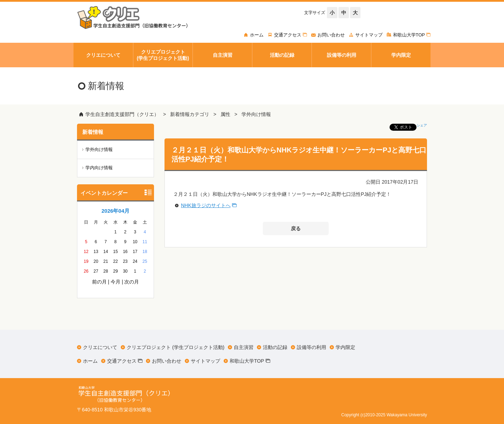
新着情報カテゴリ (190, 114)
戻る (296, 228)
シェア (422, 125)
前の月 (99, 282)
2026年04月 (115, 211)
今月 (115, 282)
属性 (225, 114)
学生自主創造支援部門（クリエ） (122, 114)
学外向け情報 (256, 114)
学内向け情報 (99, 168)
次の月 (132, 282)
